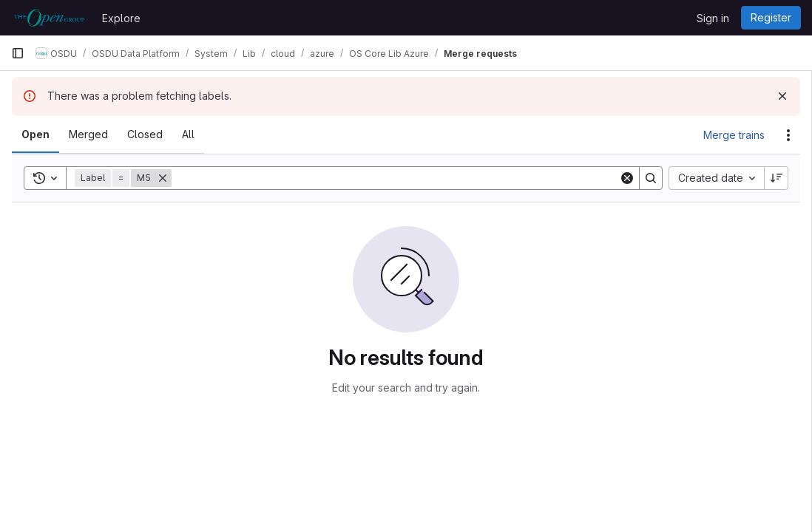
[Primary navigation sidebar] (18, 53)
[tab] (35, 134)
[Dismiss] (782, 96)
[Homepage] (49, 18)
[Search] (395, 178)
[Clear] (627, 178)
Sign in (713, 18)
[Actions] (788, 135)
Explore (121, 18)
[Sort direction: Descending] (777, 178)
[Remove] (163, 178)
